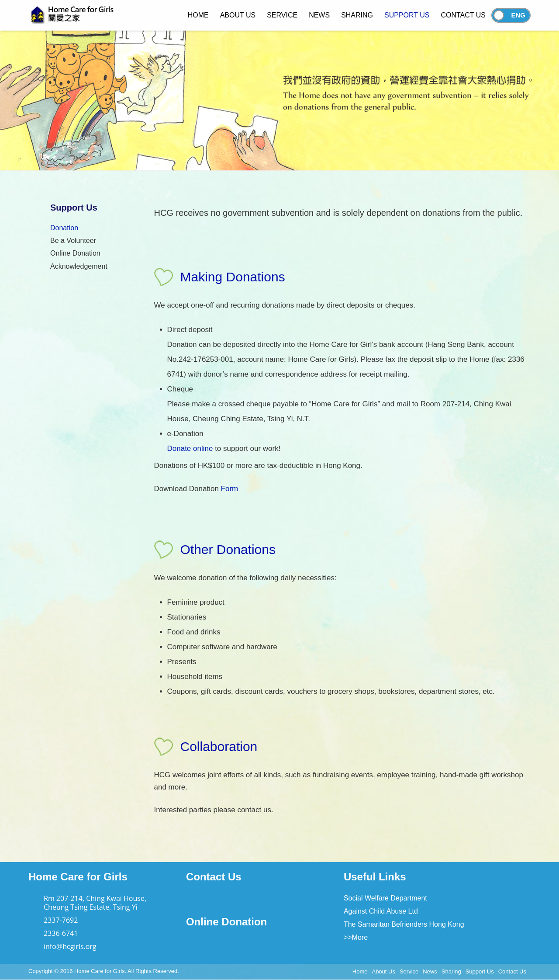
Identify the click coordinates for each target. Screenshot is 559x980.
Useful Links (375, 877)
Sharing (451, 971)
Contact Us (214, 877)
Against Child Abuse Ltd (381, 911)
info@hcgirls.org (70, 946)
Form (230, 489)
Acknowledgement (79, 266)
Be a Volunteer (73, 241)
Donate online (190, 448)
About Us (383, 971)
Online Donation (75, 253)
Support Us (480, 971)
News (430, 971)
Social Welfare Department (385, 898)
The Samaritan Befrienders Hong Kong (404, 924)
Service (409, 971)
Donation (64, 228)
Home (360, 971)
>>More (356, 937)
